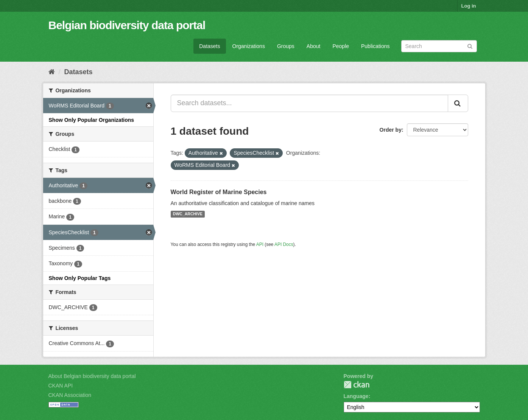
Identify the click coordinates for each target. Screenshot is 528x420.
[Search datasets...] (309, 103)
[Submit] (470, 46)
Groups (286, 46)
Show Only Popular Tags (80, 278)
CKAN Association (70, 395)
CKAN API (61, 386)
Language (356, 396)
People (341, 46)
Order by (391, 130)
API (260, 244)
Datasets (209, 46)
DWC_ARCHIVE (188, 214)
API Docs (284, 244)
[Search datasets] (439, 46)
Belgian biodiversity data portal (127, 25)
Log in (469, 6)
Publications (375, 46)
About (314, 46)
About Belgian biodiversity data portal (92, 376)
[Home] (52, 72)
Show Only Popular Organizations (92, 120)
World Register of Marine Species (219, 192)
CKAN (357, 385)
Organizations (249, 46)
